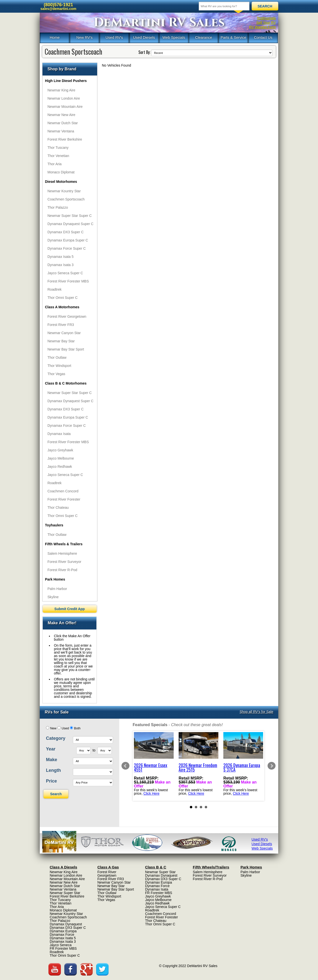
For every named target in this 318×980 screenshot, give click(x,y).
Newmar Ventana (61, 131)
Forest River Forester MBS (68, 281)
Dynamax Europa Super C (68, 240)
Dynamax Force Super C (67, 248)
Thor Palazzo (58, 207)
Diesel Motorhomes (61, 182)
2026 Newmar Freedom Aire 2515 (198, 767)
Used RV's (114, 37)
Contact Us (263, 37)
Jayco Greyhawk (60, 450)
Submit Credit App (70, 609)
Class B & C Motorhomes (66, 383)
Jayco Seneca (61, 945)
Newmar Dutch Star (63, 123)
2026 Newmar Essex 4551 (151, 767)
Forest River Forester (64, 499)
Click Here (151, 793)
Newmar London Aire (64, 98)
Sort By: (144, 52)
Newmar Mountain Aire (65, 107)
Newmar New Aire (61, 115)
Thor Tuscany (58, 148)
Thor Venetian (58, 156)
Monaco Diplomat (61, 172)
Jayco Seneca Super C (65, 273)
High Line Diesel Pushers (66, 81)
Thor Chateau (58, 508)
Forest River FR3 (61, 325)
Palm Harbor (57, 589)
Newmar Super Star (65, 893)
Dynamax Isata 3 (60, 265)
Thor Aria (55, 164)
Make (52, 760)
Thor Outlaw (57, 357)
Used (65, 728)
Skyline (53, 597)
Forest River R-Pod (62, 570)
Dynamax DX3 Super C (66, 232)
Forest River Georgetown (67, 316)
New (53, 728)
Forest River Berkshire (65, 139)
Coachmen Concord (63, 491)
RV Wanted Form (262, 27)
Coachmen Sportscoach (66, 199)
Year (51, 749)
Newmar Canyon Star (64, 333)
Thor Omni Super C (62, 298)
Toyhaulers (54, 525)
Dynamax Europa (63, 931)
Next (272, 766)
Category (56, 738)
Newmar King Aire (61, 90)
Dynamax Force (62, 935)
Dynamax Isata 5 (60, 257)
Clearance (203, 37)
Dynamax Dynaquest (66, 924)
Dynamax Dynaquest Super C (70, 224)
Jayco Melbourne (61, 458)
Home (55, 37)
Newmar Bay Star (61, 341)
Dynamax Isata (59, 434)
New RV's (84, 37)
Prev (125, 766)
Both (77, 728)
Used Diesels (144, 37)
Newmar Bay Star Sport (66, 349)
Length (53, 770)
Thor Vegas (56, 374)
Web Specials (174, 37)
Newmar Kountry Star (64, 191)
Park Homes (55, 579)
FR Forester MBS (63, 948)
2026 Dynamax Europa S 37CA (242, 767)
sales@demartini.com (58, 9)
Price (51, 781)
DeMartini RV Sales (159, 23)
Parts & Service (233, 37)
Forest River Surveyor (64, 562)
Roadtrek (55, 289)
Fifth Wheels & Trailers (64, 544)
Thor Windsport (59, 366)
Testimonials (266, 18)
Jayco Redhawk (60, 467)
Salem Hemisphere (62, 553)
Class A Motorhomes (62, 307)
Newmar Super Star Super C (70, 216)
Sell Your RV (266, 23)
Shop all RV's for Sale (257, 712)
